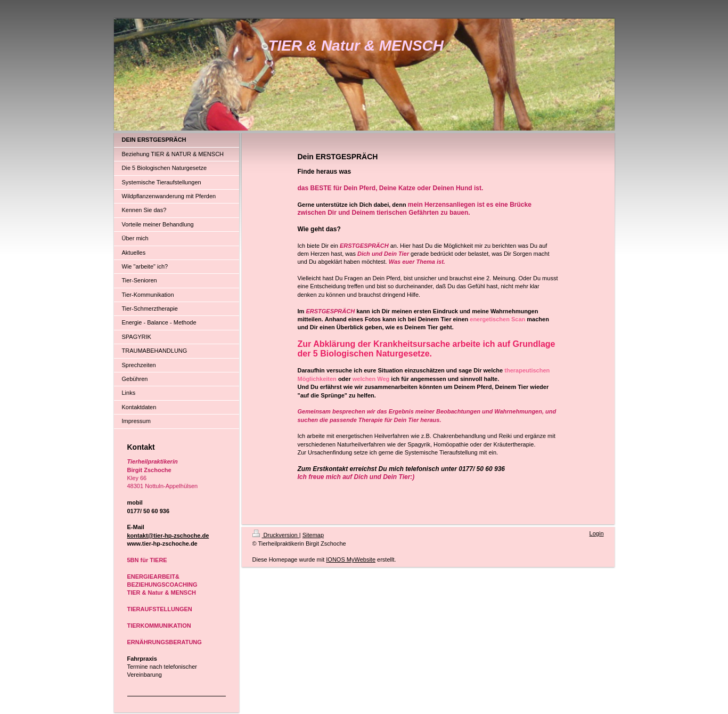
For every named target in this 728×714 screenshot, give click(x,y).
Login (597, 533)
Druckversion (276, 535)
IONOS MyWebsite (351, 559)
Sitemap (313, 535)
